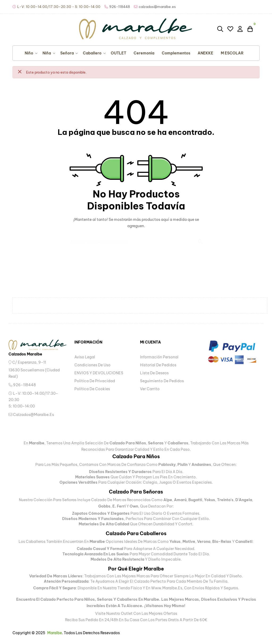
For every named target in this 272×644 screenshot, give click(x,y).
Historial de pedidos (158, 365)
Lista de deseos (154, 373)
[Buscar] (136, 239)
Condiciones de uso (92, 365)
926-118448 (22, 385)
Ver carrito (150, 389)
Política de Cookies (92, 389)
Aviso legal (85, 357)
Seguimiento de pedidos (162, 381)
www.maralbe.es (167, 588)
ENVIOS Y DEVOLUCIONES (99, 373)
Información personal (159, 357)
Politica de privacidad (95, 381)
